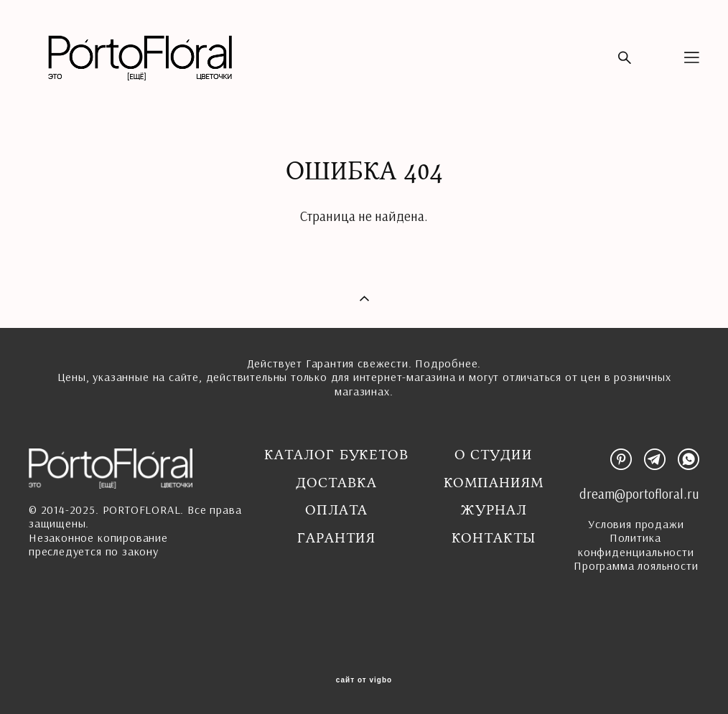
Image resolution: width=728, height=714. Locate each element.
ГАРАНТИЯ (336, 538)
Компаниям (494, 483)
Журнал (494, 510)
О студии (494, 455)
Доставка (336, 483)
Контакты (494, 538)
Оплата (337, 510)
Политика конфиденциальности (636, 544)
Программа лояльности (636, 565)
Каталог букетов (336, 455)
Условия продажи (636, 524)
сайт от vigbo (364, 680)
